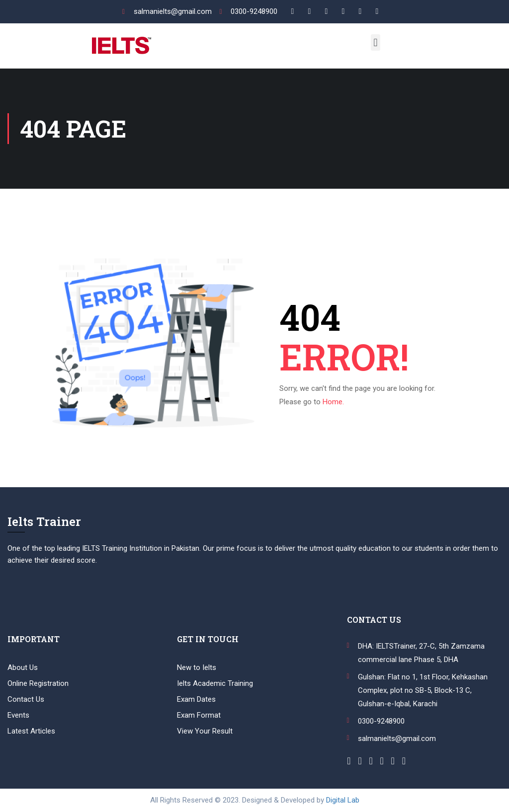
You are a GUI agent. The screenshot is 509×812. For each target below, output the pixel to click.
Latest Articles (31, 731)
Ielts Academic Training (215, 683)
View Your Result (205, 731)
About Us (23, 667)
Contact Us (26, 699)
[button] (376, 42)
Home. (333, 402)
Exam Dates (196, 699)
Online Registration (38, 683)
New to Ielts (197, 667)
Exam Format (199, 715)
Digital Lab (343, 800)
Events (18, 715)
